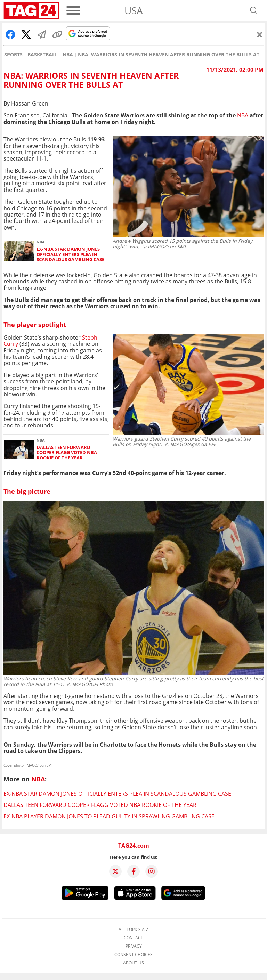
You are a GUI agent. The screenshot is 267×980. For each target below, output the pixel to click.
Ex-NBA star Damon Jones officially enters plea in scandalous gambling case (70, 255)
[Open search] (254, 10)
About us (133, 963)
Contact (133, 938)
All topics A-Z (133, 930)
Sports (13, 55)
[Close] (260, 34)
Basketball (43, 55)
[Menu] (73, 10)
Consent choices (133, 955)
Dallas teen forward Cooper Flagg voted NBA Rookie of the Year (67, 453)
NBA (68, 55)
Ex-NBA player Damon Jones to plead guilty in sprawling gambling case (109, 816)
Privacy (134, 946)
